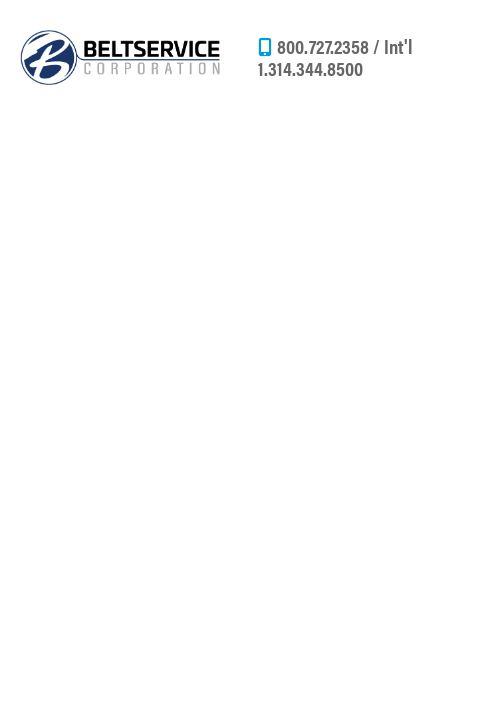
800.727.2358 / (330, 45)
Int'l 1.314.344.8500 (335, 56)
